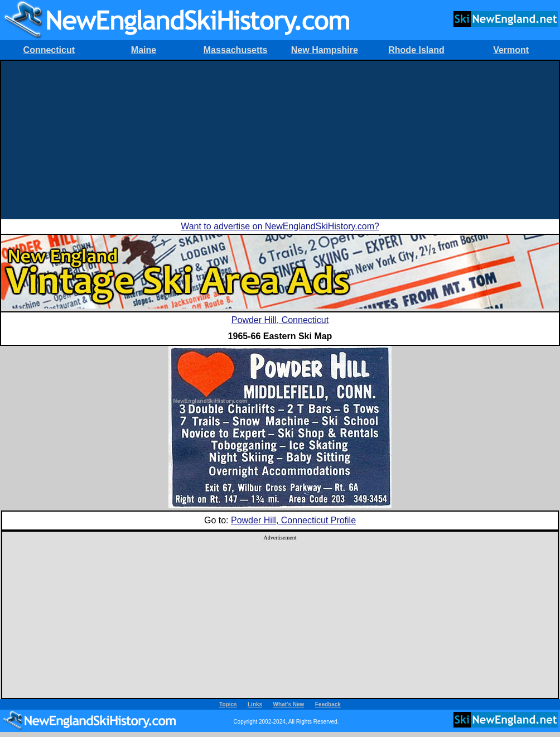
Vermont (511, 50)
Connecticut (49, 50)
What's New (289, 704)
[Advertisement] (280, 139)
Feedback (328, 704)
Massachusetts (236, 50)
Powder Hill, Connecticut (280, 320)
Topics (228, 704)
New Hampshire (325, 50)
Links (255, 704)
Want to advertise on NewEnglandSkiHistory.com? (280, 226)
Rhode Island (416, 50)
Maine (144, 50)
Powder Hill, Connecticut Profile (293, 520)
